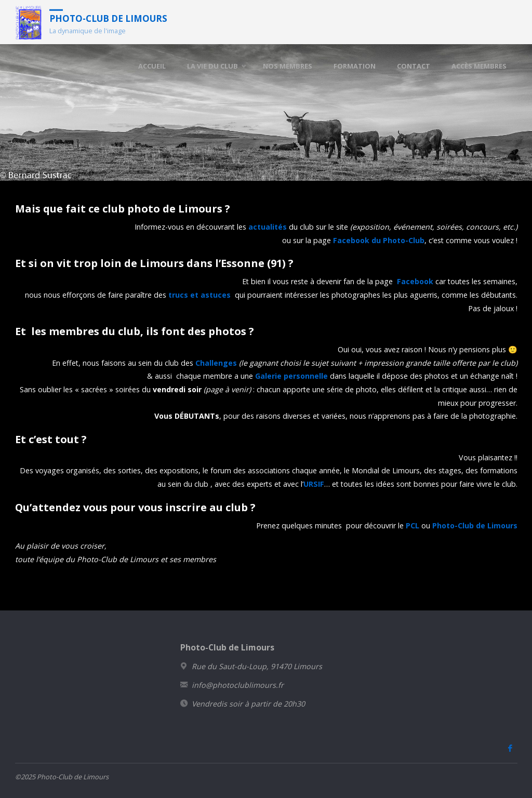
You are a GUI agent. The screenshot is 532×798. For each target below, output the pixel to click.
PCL (413, 526)
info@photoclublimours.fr (238, 685)
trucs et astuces (199, 295)
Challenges (216, 363)
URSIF (314, 484)
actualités (268, 227)
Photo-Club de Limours (108, 18)
